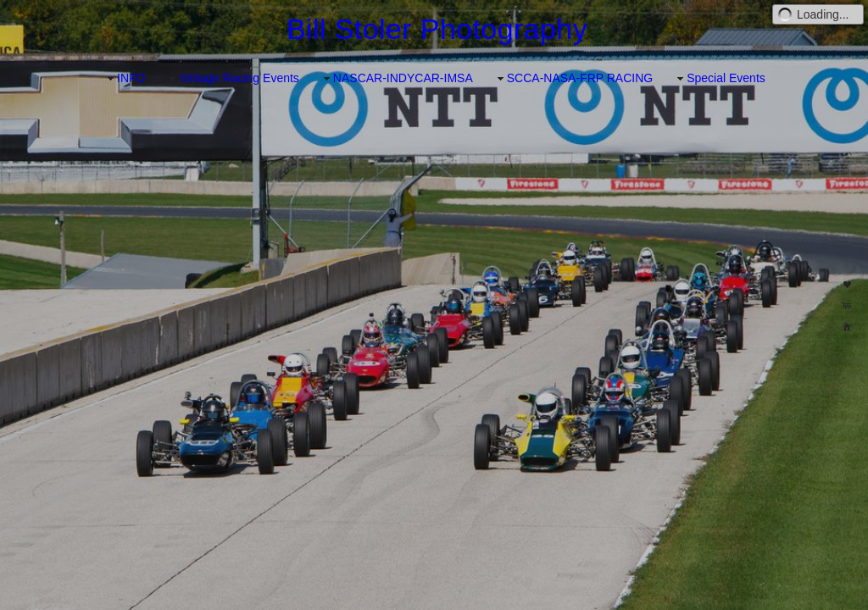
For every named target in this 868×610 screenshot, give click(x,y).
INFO (124, 78)
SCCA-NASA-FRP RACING (573, 78)
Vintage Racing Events (232, 78)
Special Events (719, 78)
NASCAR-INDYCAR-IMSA (396, 78)
